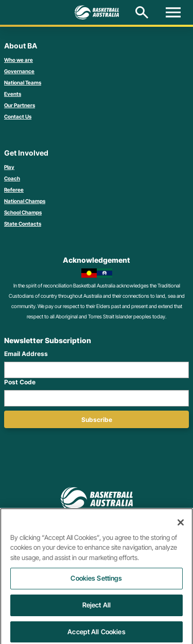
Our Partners (20, 105)
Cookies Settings (96, 582)
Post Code (20, 382)
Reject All (97, 608)
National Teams (23, 82)
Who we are (19, 60)
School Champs (23, 212)
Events (13, 94)
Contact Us (18, 116)
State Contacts (23, 224)
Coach (12, 178)
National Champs (25, 201)
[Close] (181, 526)
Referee (14, 190)
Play (9, 167)
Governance (19, 71)
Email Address (26, 354)
